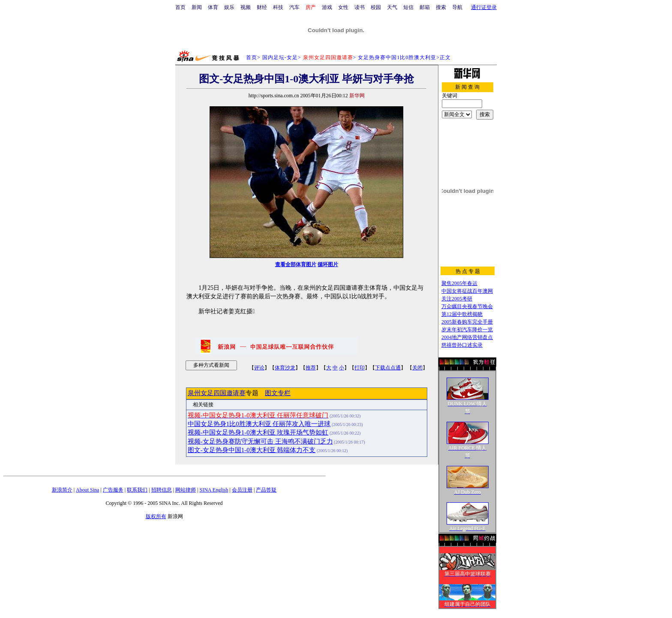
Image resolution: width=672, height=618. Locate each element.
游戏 (327, 7)
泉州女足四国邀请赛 (217, 393)
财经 (262, 7)
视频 (246, 7)
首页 (180, 7)
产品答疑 (266, 490)
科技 (278, 7)
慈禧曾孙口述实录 (462, 345)
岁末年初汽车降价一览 (467, 330)
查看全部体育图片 (296, 264)
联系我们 (137, 490)
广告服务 (113, 490)
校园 (376, 7)
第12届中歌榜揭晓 (462, 314)
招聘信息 (162, 490)
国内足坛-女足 (280, 57)
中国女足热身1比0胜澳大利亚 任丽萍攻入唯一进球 (259, 424)
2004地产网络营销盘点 (467, 337)
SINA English (214, 490)
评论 (259, 368)
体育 (213, 7)
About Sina (87, 490)
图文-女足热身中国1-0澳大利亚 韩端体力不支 (252, 450)
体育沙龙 (285, 368)
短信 (408, 7)
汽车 (294, 7)
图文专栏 (278, 393)
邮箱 (425, 7)
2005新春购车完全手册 (467, 322)
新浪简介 (62, 490)
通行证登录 (484, 7)
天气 (392, 7)
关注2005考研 (457, 299)
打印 (360, 368)
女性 (343, 7)
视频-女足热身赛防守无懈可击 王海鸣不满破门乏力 (260, 441)
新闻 (197, 7)
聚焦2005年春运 (459, 283)
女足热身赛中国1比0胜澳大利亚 (397, 57)
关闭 (417, 368)
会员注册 (242, 490)
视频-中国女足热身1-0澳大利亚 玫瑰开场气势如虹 (258, 432)
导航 (457, 7)
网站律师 (186, 490)
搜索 (441, 7)
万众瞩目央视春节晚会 (467, 306)
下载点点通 (388, 368)
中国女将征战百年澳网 (467, 291)
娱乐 (229, 7)
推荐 (311, 368)
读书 (360, 7)
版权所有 (156, 516)
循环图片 (328, 264)
